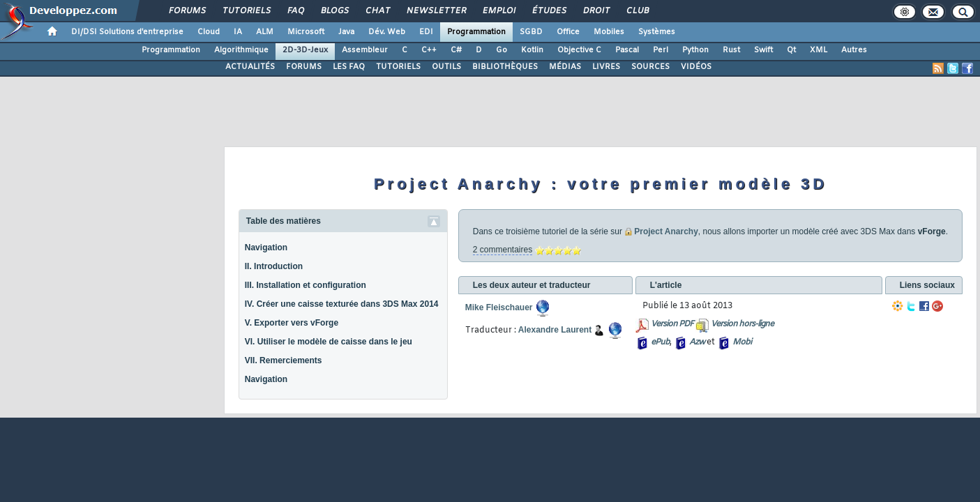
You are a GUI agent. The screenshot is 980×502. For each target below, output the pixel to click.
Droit (596, 11)
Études (549, 11)
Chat (377, 11)
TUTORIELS (398, 67)
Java (346, 32)
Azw (697, 342)
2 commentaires (503, 250)
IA (238, 32)
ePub (660, 342)
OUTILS (446, 67)
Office (568, 32)
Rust (731, 50)
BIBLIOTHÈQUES (505, 67)
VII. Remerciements (284, 360)
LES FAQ (349, 67)
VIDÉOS (696, 67)
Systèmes (657, 32)
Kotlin (532, 50)
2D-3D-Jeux (305, 50)
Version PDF (672, 324)
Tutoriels (246, 11)
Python (695, 50)
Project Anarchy (666, 231)
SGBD (531, 32)
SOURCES (650, 67)
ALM (265, 32)
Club (637, 11)
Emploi (498, 11)
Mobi (742, 342)
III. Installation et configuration (306, 285)
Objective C (579, 50)
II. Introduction (274, 266)
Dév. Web (387, 32)
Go (502, 50)
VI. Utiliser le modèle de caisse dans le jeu (329, 342)
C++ (429, 50)
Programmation (476, 32)
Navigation (266, 248)
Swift (763, 50)
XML (819, 50)
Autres (854, 50)
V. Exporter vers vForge (292, 323)
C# (456, 50)
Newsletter (436, 11)
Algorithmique (241, 50)
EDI (426, 32)
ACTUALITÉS (250, 67)
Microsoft (306, 32)
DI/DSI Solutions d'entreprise (127, 32)
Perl (661, 50)
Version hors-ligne (742, 324)
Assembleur (365, 50)
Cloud (209, 32)
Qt (791, 50)
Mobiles (609, 32)
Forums (187, 11)
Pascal (627, 50)
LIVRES (606, 67)
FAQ (295, 11)
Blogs (334, 11)
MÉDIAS (565, 67)
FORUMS (304, 67)
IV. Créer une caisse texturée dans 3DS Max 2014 (342, 304)
